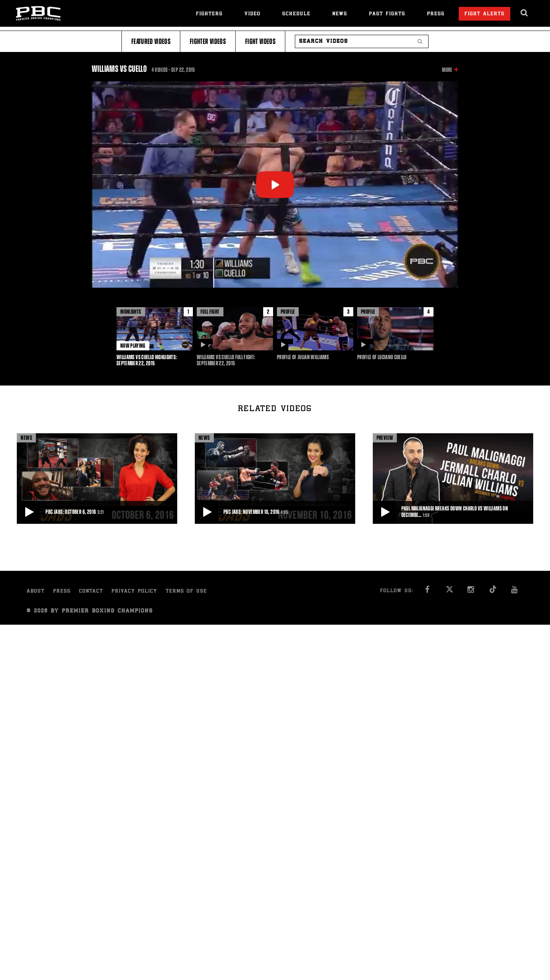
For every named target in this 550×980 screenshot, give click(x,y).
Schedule (296, 14)
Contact (91, 592)
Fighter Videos (208, 41)
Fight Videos (260, 41)
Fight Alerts (484, 14)
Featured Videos (151, 41)
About (36, 592)
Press (436, 14)
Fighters (209, 14)
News (340, 14)
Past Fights (387, 14)
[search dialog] (525, 13)
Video (252, 14)
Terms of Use (186, 592)
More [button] (447, 70)
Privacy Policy (134, 592)
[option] (155, 337)
